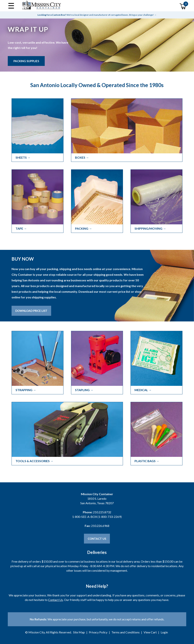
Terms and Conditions (126, 632)
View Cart (150, 632)
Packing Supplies (26, 61)
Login (164, 632)
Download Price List (31, 311)
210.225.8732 (102, 512)
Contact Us (97, 539)
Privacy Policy (98, 632)
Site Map (79, 632)
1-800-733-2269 (110, 517)
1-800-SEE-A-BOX (85, 517)
